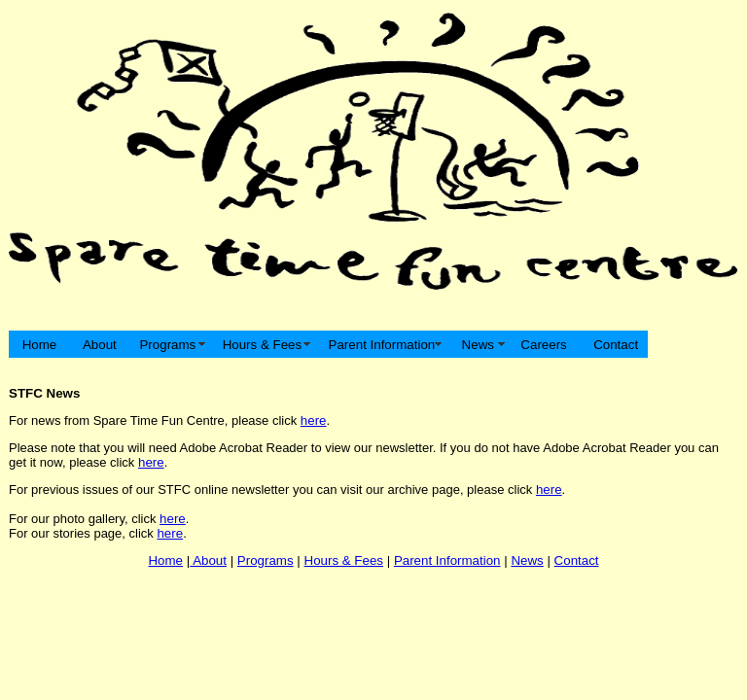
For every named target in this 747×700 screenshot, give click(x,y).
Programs (168, 345)
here (314, 420)
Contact (614, 345)
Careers (544, 345)
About (98, 345)
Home (39, 345)
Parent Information (382, 345)
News (478, 345)
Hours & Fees (262, 345)
